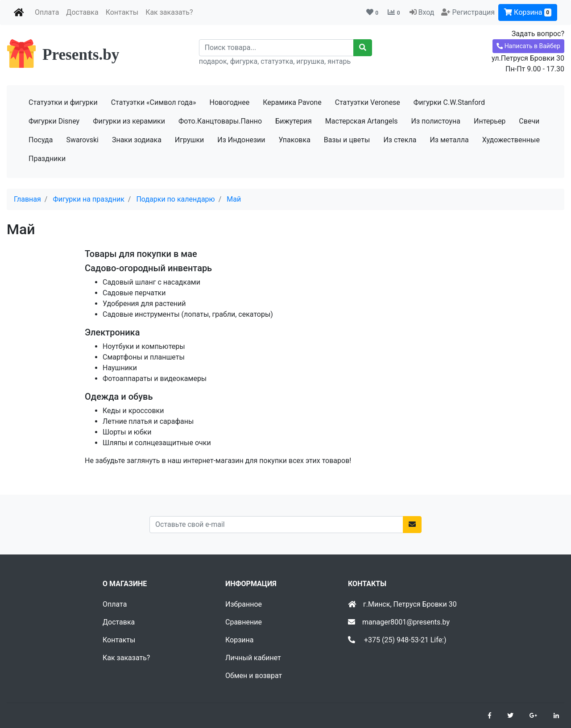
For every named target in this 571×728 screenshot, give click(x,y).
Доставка (82, 12)
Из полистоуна (436, 121)
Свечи (529, 121)
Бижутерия (294, 121)
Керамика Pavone (292, 102)
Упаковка (295, 140)
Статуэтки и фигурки (63, 102)
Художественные (511, 140)
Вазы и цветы (347, 140)
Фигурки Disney (54, 121)
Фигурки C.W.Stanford (449, 102)
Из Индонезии (241, 140)
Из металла (449, 140)
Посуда (41, 140)
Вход (426, 12)
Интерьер (490, 121)
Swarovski (82, 140)
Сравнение (244, 622)
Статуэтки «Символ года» (154, 102)
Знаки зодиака (137, 140)
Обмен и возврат (254, 676)
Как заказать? (169, 12)
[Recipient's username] (277, 48)
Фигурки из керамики (129, 121)
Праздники (47, 159)
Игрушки (189, 140)
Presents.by (81, 55)
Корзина (528, 12)
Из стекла (400, 140)
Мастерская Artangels (362, 121)
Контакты (122, 12)
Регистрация (473, 12)
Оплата (47, 12)
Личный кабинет (253, 658)
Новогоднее (229, 102)
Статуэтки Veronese (368, 102)
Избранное (244, 604)
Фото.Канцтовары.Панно (220, 121)
